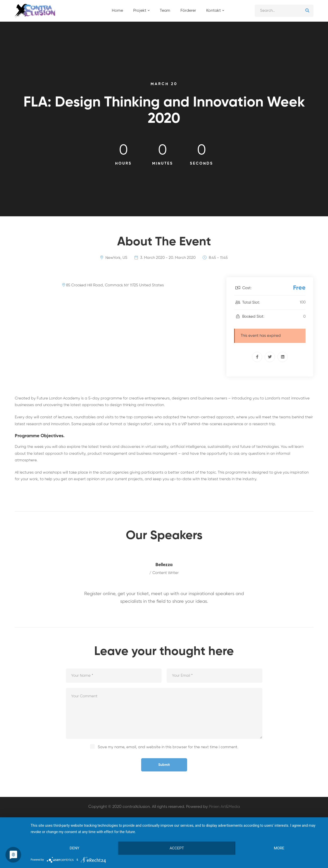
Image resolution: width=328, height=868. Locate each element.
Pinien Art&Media (224, 807)
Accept (177, 848)
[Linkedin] (283, 357)
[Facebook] (257, 357)
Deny (75, 848)
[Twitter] (270, 357)
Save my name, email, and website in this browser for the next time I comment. (168, 747)
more (279, 848)
